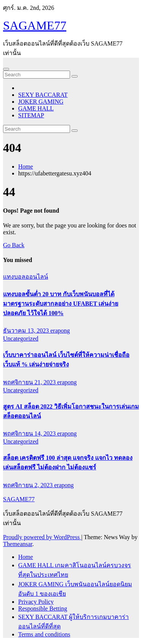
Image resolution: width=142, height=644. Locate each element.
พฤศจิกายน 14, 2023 (30, 433)
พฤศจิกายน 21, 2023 (30, 382)
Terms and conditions (44, 634)
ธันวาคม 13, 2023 (27, 331)
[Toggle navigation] (6, 69)
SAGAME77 (35, 25)
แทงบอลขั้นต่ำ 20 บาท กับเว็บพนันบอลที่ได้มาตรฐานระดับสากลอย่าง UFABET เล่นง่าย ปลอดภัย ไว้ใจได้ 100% (61, 304)
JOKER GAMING (41, 102)
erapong (60, 331)
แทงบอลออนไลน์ (26, 277)
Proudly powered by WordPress (42, 537)
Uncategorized (21, 339)
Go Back (14, 245)
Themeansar (18, 544)
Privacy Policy (36, 602)
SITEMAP (31, 115)
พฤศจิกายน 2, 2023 (29, 485)
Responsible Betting (43, 608)
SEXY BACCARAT (43, 95)
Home (26, 167)
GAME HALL (36, 108)
